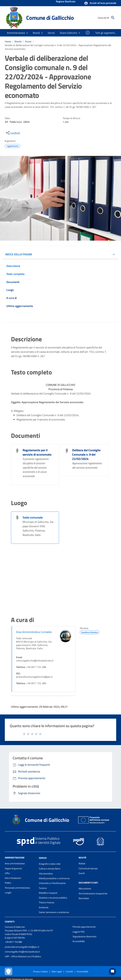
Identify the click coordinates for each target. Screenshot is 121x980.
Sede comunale (33, 517)
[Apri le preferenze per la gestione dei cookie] (9, 971)
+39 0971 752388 (13, 942)
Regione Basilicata (66, 2)
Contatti (10, 922)
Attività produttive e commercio (54, 878)
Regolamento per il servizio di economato (37, 452)
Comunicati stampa (88, 868)
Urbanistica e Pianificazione (52, 883)
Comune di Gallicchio (50, 18)
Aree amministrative (15, 863)
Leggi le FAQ (79, 932)
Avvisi (28, 41)
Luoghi (8, 893)
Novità (18, 41)
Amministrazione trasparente (93, 893)
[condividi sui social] (13, 133)
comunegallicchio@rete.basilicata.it (22, 952)
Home (8, 41)
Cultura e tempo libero (50, 869)
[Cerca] (113, 18)
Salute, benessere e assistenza (54, 912)
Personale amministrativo (17, 888)
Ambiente (44, 907)
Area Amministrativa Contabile (34, 632)
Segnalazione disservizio (84, 936)
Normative (84, 898)
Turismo (43, 888)
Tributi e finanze (47, 902)
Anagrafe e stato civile (50, 864)
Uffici (7, 873)
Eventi (82, 873)
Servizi (43, 858)
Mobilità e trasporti (48, 893)
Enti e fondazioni (13, 878)
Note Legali (57, 971)
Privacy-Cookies (40, 971)
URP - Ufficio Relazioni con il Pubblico (23, 956)
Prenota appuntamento (84, 927)
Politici (8, 883)
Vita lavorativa (46, 874)
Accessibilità (79, 941)
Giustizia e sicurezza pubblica (53, 898)
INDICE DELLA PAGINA (19, 254)
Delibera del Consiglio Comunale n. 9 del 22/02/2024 (86, 454)
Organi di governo (13, 868)
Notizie (82, 863)
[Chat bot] (112, 971)
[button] (100, 3)
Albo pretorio (85, 889)
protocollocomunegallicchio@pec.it (22, 947)
